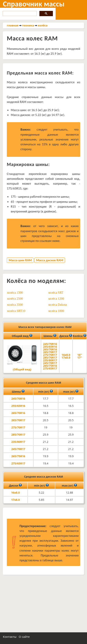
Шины (50, 336)
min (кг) (46, 391)
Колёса (79, 336)
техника (28, 25)
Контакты (10, 637)
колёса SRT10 (16, 311)
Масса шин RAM (20, 260)
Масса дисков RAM (50, 260)
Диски (66, 336)
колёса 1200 (56, 299)
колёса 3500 (15, 305)
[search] (19, 14)
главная (13, 25)
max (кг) (71, 391)
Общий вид (22, 336)
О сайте (24, 637)
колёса (43, 25)
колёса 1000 (56, 311)
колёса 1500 (15, 293)
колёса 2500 (15, 299)
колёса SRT (56, 293)
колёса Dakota (58, 305)
